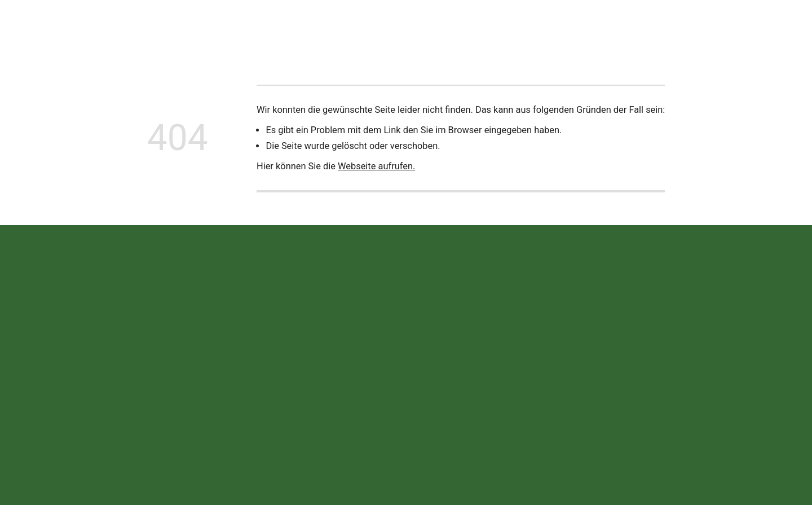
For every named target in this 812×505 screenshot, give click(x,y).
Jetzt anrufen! (753, 26)
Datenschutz (641, 379)
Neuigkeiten (223, 26)
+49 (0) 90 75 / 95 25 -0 (315, 379)
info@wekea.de (299, 404)
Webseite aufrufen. (376, 166)
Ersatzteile (403, 26)
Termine (457, 26)
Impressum (585, 379)
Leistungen (344, 26)
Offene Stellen (517, 26)
